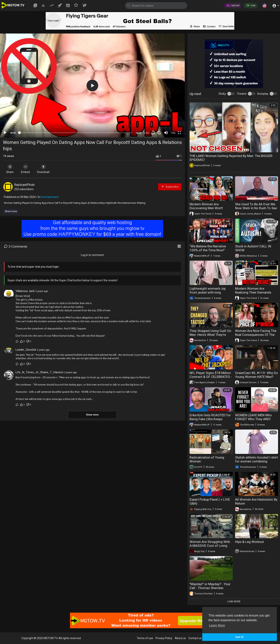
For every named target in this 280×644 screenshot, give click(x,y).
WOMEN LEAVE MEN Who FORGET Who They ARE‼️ (253, 417)
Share (10, 169)
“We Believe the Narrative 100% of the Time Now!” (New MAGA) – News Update (211, 250)
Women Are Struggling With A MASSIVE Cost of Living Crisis (210, 546)
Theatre (242, 94)
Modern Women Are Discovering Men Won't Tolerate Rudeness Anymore (210, 208)
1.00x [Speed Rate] (147, 133)
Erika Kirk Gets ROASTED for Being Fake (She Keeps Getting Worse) (210, 419)
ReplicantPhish (24, 185)
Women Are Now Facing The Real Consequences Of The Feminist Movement (256, 335)
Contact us (195, 638)
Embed (26, 169)
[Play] (5, 133)
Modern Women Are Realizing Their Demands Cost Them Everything (253, 292)
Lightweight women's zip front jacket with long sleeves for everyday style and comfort (209, 294)
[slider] (76, 133)
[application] (92, 86)
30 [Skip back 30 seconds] (153, 133)
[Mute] (166, 133)
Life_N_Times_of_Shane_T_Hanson (39, 372)
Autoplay (263, 94)
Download (44, 169)
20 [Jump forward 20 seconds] (160, 133)
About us (180, 638)
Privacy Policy (164, 638)
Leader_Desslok (26, 350)
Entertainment (50, 197)
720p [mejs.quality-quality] (173, 133)
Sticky (222, 94)
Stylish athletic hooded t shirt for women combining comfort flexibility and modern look (256, 463)
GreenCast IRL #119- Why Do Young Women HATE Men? (256, 375)
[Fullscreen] (179, 133)
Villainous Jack (25, 291)
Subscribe (170, 187)
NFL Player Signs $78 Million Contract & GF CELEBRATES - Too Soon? (211, 377)
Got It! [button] (240, 637)
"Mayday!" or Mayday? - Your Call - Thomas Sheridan (210, 586)
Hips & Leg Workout (249, 542)
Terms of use (145, 638)
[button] (264, 5)
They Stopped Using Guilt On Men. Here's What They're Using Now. (210, 335)
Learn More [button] (217, 625)
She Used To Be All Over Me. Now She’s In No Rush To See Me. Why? (256, 208)
